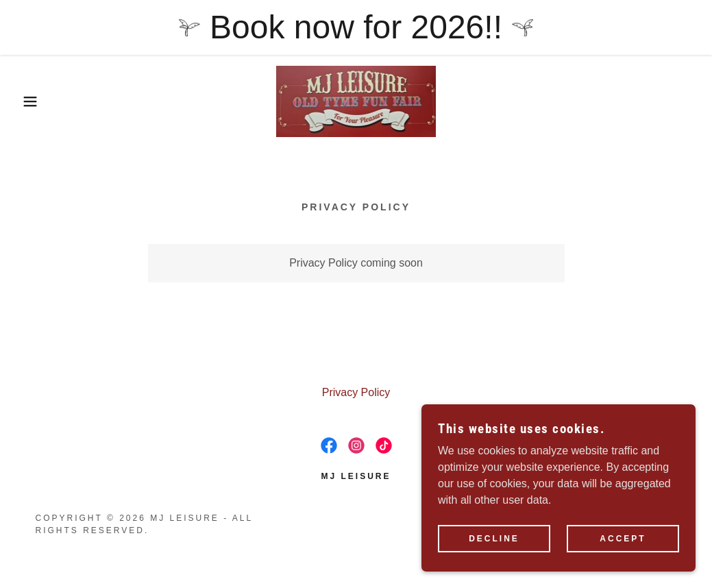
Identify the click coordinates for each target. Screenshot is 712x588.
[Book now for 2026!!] (356, 27)
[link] (356, 100)
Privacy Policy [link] (356, 392)
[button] (36, 101)
